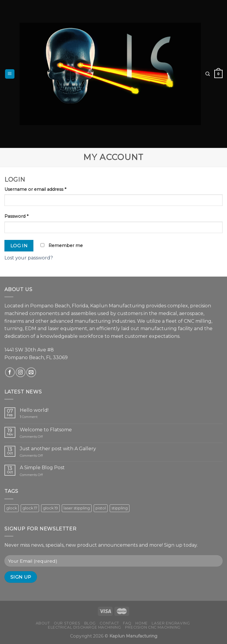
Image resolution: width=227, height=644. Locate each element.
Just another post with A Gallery (58, 449)
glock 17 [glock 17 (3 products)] (30, 508)
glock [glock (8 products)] (12, 508)
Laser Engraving (171, 623)
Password (16, 216)
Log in (19, 246)
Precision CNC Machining (153, 627)
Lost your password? (29, 258)
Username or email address (35, 189)
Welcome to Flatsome (46, 430)
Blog (90, 623)
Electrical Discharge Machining (84, 627)
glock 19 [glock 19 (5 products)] (50, 508)
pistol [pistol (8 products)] (101, 508)
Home (141, 623)
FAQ (127, 623)
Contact (109, 623)
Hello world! (34, 410)
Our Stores (67, 623)
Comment (29, 417)
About (43, 623)
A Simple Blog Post (42, 468)
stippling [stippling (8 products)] (120, 508)
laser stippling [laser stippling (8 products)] (77, 508)
